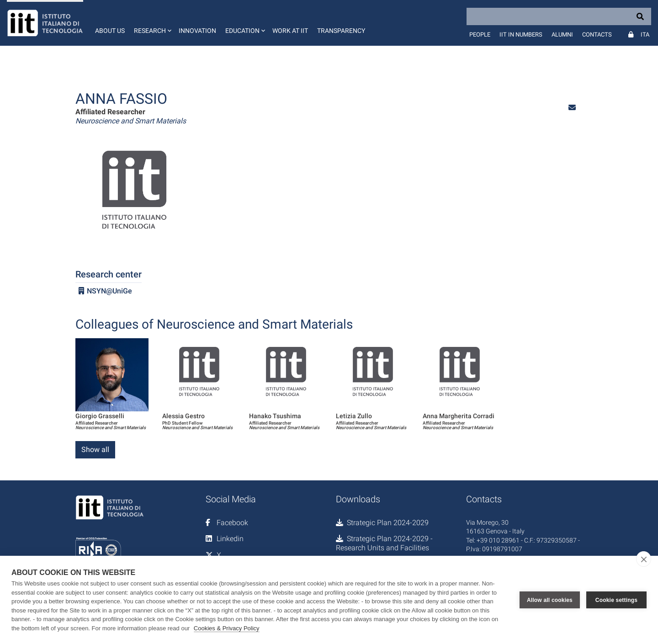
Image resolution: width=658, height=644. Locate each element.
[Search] (559, 16)
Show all (95, 450)
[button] (152, 23)
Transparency (341, 31)
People (480, 35)
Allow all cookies (550, 600)
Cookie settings (616, 600)
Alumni (562, 35)
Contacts (597, 35)
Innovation (197, 31)
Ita (645, 35)
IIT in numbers (521, 35)
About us (110, 31)
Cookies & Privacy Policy (227, 628)
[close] (644, 559)
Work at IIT (290, 31)
